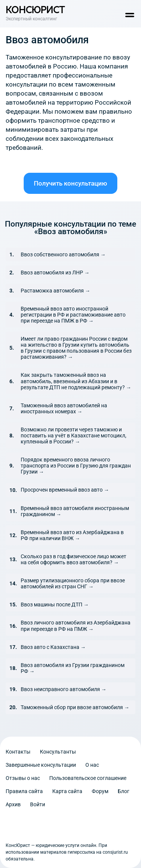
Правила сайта (24, 791)
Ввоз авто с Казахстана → (53, 647)
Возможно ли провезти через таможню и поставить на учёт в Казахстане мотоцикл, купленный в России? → (74, 436)
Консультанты (58, 752)
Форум (100, 791)
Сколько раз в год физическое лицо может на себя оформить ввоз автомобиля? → (74, 559)
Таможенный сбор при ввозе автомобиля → (75, 707)
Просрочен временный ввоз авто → (65, 490)
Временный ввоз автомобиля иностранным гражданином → (75, 511)
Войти (38, 804)
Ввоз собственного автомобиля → (63, 254)
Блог (124, 791)
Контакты (18, 752)
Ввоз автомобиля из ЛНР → (55, 273)
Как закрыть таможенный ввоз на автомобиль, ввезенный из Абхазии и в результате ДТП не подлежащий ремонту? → (76, 381)
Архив (13, 804)
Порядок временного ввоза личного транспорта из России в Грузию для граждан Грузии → (76, 466)
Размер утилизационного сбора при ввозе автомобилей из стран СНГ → (73, 583)
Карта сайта (67, 791)
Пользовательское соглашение (88, 778)
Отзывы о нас (23, 778)
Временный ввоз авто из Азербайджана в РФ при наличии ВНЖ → (72, 535)
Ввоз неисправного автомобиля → (64, 689)
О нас (92, 765)
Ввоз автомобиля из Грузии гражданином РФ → (73, 668)
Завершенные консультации (41, 765)
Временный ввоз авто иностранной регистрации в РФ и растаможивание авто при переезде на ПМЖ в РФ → (73, 315)
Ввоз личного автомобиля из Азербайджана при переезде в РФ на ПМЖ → (76, 626)
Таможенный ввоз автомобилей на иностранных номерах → (64, 408)
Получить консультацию (70, 183)
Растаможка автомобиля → (55, 291)
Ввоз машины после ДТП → (55, 605)
